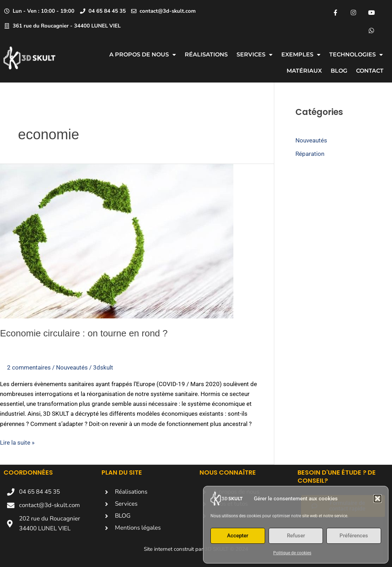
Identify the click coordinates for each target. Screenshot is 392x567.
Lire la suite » (17, 442)
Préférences (354, 536)
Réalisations (206, 54)
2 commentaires (29, 367)
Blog (339, 71)
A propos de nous (143, 55)
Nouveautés (72, 367)
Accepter (238, 536)
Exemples (301, 55)
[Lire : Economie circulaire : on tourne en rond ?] (117, 240)
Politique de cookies (292, 553)
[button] (378, 499)
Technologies (356, 55)
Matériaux (304, 71)
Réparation (310, 154)
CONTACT (370, 71)
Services (255, 55)
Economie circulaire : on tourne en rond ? (84, 333)
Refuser (296, 536)
